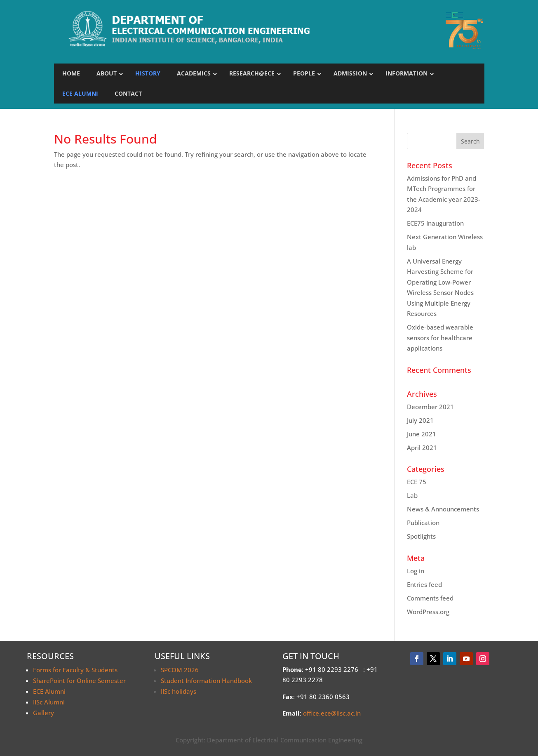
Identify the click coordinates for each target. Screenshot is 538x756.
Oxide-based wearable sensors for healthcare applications (440, 338)
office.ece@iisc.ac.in (332, 713)
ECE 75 (417, 482)
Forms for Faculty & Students (75, 670)
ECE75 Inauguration (435, 223)
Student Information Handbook (206, 681)
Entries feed (424, 584)
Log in (416, 571)
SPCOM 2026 (180, 670)
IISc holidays (179, 691)
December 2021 (430, 407)
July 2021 (420, 420)
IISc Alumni (49, 702)
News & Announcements (443, 509)
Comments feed (430, 598)
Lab (412, 495)
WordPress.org (428, 612)
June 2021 (422, 434)
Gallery (43, 713)
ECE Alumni (49, 691)
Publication (423, 523)
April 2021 (422, 447)
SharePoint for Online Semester (79, 681)
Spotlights (421, 536)
